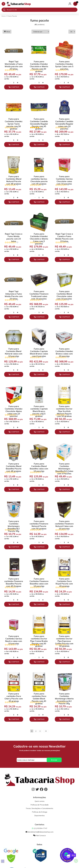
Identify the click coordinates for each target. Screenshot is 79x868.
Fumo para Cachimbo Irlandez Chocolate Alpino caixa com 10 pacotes (14, 408)
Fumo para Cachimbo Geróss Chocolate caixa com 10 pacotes (64, 179)
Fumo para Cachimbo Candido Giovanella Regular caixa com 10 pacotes (64, 121)
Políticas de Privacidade (40, 805)
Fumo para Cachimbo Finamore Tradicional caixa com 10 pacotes (39, 293)
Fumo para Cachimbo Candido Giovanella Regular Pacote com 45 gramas (39, 121)
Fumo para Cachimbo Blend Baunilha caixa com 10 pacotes (39, 466)
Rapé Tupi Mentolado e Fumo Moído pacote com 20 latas (14, 64)
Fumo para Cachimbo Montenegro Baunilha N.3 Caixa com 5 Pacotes (64, 466)
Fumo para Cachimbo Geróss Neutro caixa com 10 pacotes (14, 638)
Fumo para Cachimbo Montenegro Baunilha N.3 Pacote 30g (14, 523)
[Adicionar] (18, 82)
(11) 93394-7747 (40, 828)
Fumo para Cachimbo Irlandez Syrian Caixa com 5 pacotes (64, 64)
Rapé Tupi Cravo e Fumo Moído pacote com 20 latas (14, 236)
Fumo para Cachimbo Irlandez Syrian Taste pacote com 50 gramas (14, 121)
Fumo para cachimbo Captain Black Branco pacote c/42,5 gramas (39, 408)
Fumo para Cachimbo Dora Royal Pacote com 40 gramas (64, 581)
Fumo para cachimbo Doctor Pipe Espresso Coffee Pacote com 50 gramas (64, 638)
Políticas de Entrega (40, 812)
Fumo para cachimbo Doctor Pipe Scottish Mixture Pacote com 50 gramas (64, 408)
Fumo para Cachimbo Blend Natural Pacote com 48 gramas (14, 179)
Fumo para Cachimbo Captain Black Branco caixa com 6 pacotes (39, 351)
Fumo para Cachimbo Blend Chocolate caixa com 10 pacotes (64, 293)
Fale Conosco (39, 835)
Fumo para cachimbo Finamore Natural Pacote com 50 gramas (39, 523)
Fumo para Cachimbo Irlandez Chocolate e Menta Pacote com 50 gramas (39, 64)
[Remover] (10, 82)
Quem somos (40, 801)
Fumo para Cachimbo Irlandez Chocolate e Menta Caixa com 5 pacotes (39, 236)
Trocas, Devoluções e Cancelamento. (40, 808)
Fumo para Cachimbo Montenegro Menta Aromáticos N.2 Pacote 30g (64, 696)
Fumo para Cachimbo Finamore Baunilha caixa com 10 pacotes (39, 581)
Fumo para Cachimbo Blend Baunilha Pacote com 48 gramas (14, 466)
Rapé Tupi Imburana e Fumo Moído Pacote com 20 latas (14, 293)
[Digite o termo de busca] (42, 10)
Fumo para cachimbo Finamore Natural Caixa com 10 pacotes (64, 523)
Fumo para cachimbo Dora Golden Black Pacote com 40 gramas (39, 696)
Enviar (54, 760)
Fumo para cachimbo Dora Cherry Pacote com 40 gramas (14, 696)
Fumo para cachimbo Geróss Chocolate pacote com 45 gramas (39, 179)
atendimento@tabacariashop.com (39, 832)
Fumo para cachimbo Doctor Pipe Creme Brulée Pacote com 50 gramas (39, 638)
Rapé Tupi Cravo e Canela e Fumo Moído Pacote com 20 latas (64, 236)
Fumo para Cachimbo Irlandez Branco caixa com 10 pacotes (64, 351)
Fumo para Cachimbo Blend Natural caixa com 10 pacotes (14, 351)
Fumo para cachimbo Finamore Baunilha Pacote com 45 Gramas (14, 581)
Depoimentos (39, 815)
